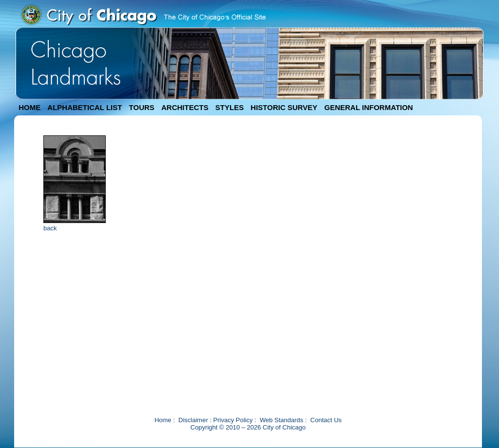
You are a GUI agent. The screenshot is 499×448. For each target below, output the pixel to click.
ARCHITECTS (185, 107)
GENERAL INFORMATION (369, 107)
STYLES (230, 107)
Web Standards (281, 420)
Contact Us (326, 420)
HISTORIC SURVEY (284, 107)
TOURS (142, 107)
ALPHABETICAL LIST (85, 107)
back (50, 228)
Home (163, 420)
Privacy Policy (233, 420)
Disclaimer (193, 420)
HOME (29, 107)
